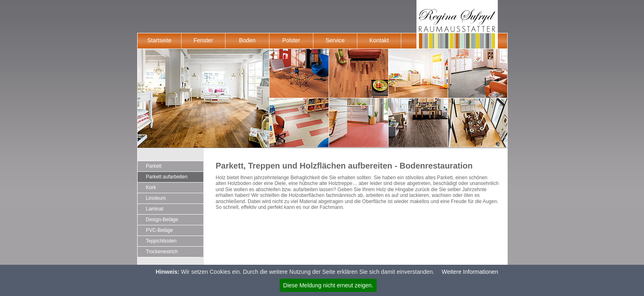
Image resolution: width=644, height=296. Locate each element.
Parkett (154, 166)
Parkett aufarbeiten (167, 177)
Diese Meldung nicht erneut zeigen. (328, 285)
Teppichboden (161, 241)
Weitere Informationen (470, 272)
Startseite (159, 40)
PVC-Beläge (159, 230)
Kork (151, 187)
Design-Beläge (162, 220)
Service (335, 40)
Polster (291, 40)
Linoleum (156, 198)
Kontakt (379, 40)
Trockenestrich (162, 252)
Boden (247, 40)
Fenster (203, 40)
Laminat (155, 209)
